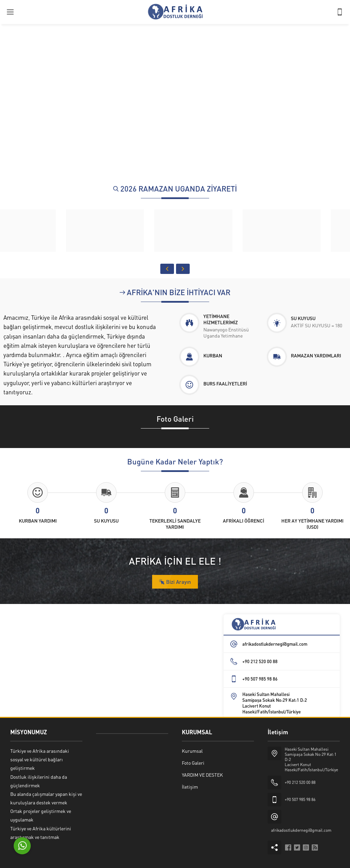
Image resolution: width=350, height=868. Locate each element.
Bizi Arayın (175, 582)
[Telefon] (340, 12)
